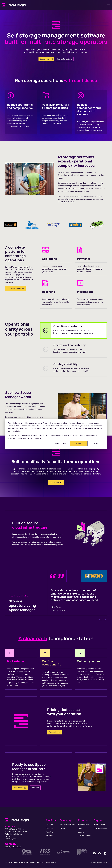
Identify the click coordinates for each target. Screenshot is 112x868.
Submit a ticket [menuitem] (99, 825)
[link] (14, 5)
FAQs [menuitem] (80, 828)
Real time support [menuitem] (100, 828)
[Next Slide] (105, 620)
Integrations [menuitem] (50, 836)
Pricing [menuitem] (62, 828)
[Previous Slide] (100, 620)
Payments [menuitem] (50, 828)
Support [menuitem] (99, 820)
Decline (96, 443)
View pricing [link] (53, 732)
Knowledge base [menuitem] (84, 825)
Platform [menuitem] (51, 820)
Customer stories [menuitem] (84, 836)
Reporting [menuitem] (49, 832)
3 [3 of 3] (78, 620)
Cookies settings (61, 443)
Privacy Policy (51, 863)
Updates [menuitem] (81, 832)
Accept (78, 443)
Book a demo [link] (45, 59)
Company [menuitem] (66, 820)
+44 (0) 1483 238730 (13, 847)
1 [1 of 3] (20, 620)
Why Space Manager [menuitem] (67, 825)
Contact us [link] (35, 788)
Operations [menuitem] (50, 825)
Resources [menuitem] (84, 820)
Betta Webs (103, 862)
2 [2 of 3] (49, 620)
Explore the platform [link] (65, 59)
